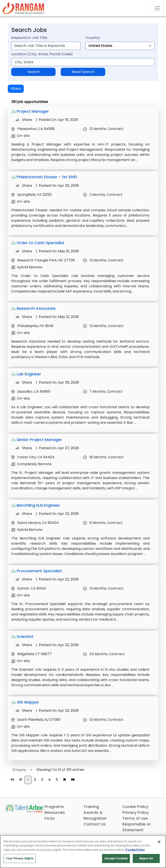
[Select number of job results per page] (20, 770)
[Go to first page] (12, 780)
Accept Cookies (116, 858)
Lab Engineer (29, 374)
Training (91, 807)
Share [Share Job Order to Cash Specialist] (24, 251)
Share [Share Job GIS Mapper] (24, 711)
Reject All (146, 858)
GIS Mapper (28, 702)
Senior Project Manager (39, 440)
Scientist (25, 636)
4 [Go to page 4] (49, 780)
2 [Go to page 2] (35, 780)
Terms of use (135, 818)
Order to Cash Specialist (41, 243)
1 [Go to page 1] (28, 780)
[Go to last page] (73, 780)
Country (93, 38)
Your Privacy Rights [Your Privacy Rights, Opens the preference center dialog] (20, 858)
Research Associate (36, 308)
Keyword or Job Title (29, 38)
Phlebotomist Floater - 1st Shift (47, 177)
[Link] (24, 8)
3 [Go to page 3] (42, 780)
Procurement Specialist (39, 571)
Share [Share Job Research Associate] (24, 317)
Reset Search (83, 72)
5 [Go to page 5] (57, 780)
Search (34, 72)
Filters (16, 89)
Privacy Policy (136, 812)
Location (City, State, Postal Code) (42, 54)
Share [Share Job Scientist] (24, 645)
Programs (54, 807)
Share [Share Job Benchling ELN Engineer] (24, 514)
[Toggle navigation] (157, 8)
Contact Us (95, 824)
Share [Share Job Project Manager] (24, 120)
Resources (55, 812)
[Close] (159, 842)
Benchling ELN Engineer (38, 505)
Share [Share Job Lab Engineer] (24, 382)
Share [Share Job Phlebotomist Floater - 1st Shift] (24, 186)
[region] (83, 851)
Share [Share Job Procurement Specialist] (24, 579)
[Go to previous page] (21, 780)
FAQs (50, 818)
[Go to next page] (65, 780)
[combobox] (46, 46)
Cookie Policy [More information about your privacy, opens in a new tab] (135, 850)
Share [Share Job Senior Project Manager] (24, 448)
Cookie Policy (135, 807)
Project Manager (33, 111)
